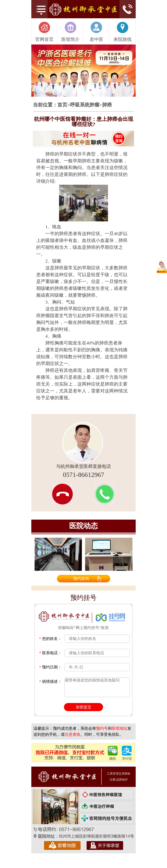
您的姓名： (50, 639)
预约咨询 (81, 579)
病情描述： (50, 681)
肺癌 (107, 105)
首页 (62, 105)
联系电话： (50, 653)
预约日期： (50, 667)
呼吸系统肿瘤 (85, 105)
